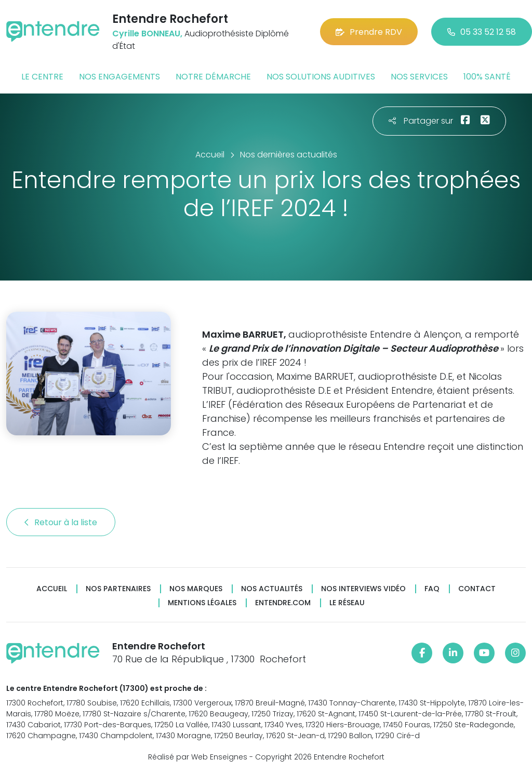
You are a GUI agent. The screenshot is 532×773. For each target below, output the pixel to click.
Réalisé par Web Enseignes (198, 757)
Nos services (419, 77)
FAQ (432, 589)
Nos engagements (119, 77)
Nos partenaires (118, 589)
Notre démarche (213, 77)
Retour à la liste (61, 522)
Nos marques (196, 589)
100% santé (487, 77)
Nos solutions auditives (321, 77)
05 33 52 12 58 (482, 32)
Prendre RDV (369, 32)
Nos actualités (272, 589)
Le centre (42, 77)
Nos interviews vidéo (363, 589)
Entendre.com (283, 603)
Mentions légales (202, 603)
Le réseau (347, 603)
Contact (477, 589)
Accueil (52, 589)
